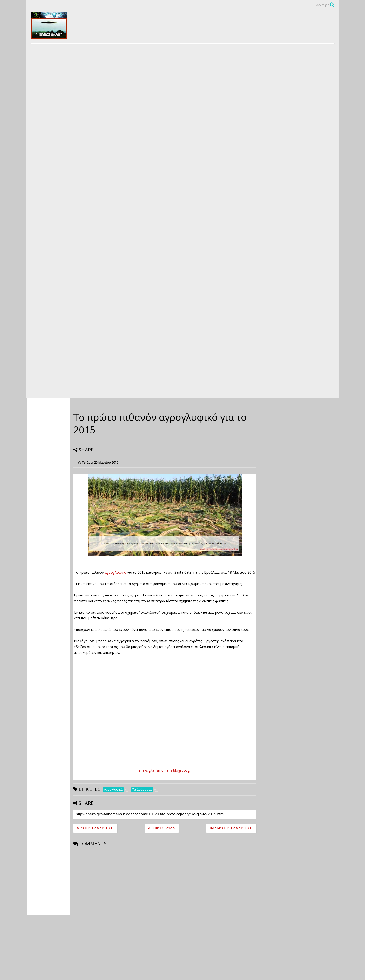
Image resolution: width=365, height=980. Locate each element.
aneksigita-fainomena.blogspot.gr (165, 770)
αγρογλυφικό (116, 572)
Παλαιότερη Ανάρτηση (231, 828)
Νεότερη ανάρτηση (95, 828)
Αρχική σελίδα (162, 828)
